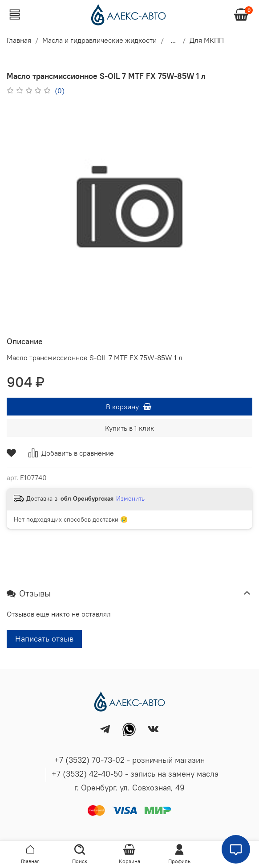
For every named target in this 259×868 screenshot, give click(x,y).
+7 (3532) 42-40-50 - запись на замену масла (135, 774)
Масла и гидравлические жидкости (99, 40)
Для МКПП (207, 40)
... (173, 40)
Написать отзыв (44, 639)
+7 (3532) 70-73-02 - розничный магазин (129, 760)
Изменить (130, 498)
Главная (19, 40)
